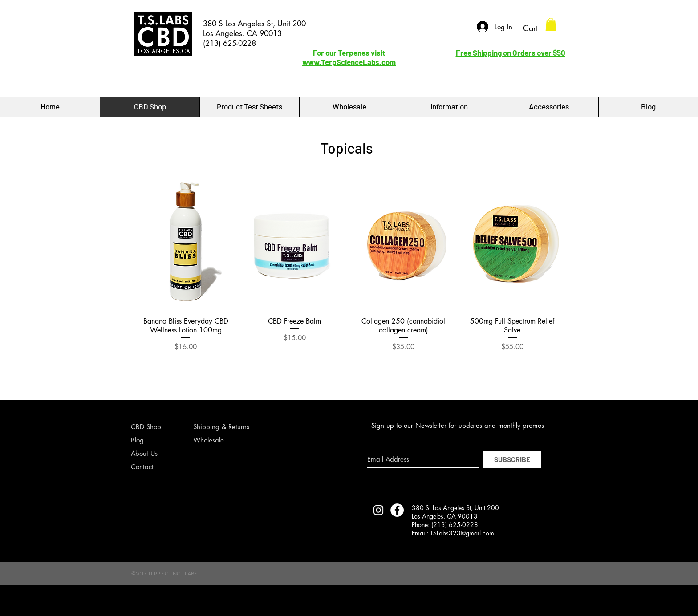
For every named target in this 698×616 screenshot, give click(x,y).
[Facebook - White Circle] (397, 510)
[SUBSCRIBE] (512, 459)
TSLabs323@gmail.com (462, 533)
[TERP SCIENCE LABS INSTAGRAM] (378, 510)
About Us (144, 453)
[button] (551, 24)
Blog (137, 440)
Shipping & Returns (221, 427)
